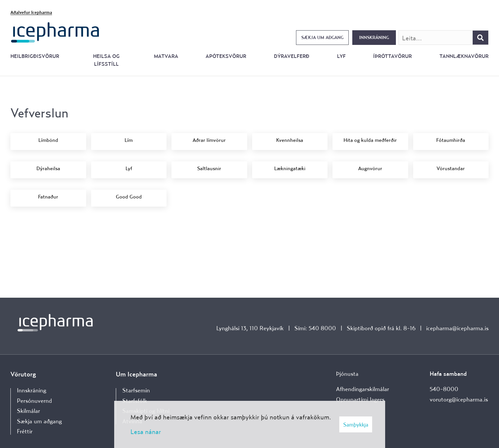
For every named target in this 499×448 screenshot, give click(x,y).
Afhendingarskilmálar (363, 389)
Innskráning (374, 37)
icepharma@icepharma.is (457, 328)
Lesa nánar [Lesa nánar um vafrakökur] (146, 432)
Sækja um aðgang (322, 37)
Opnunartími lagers (360, 399)
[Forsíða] (55, 32)
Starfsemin (136, 390)
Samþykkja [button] (356, 424)
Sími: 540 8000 (315, 328)
